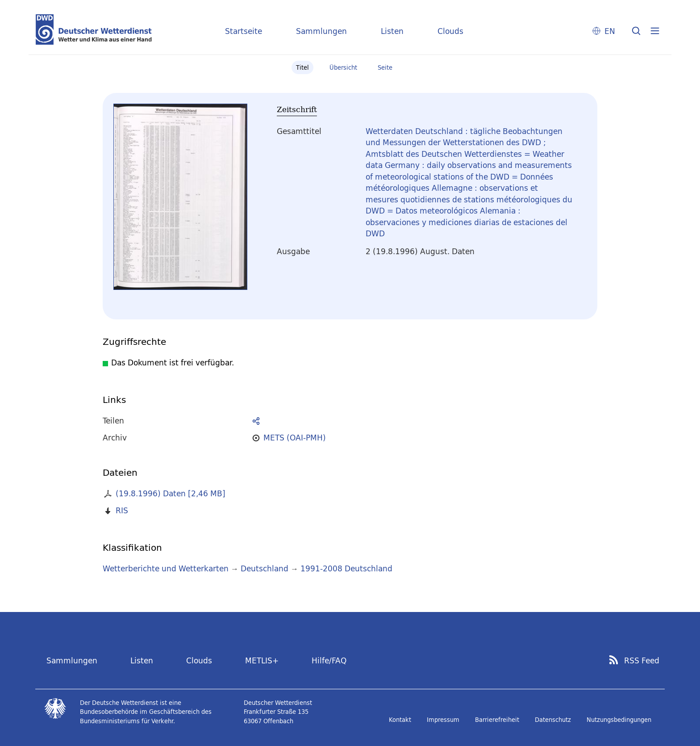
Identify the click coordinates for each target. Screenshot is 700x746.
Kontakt (400, 720)
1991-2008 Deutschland (346, 568)
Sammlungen (321, 31)
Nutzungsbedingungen (619, 720)
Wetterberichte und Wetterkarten (166, 568)
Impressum (443, 720)
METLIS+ (262, 660)
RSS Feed (642, 661)
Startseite (244, 31)
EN (610, 31)
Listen (392, 31)
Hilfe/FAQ (329, 660)
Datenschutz (553, 720)
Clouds (450, 31)
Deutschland (265, 568)
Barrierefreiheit (497, 720)
